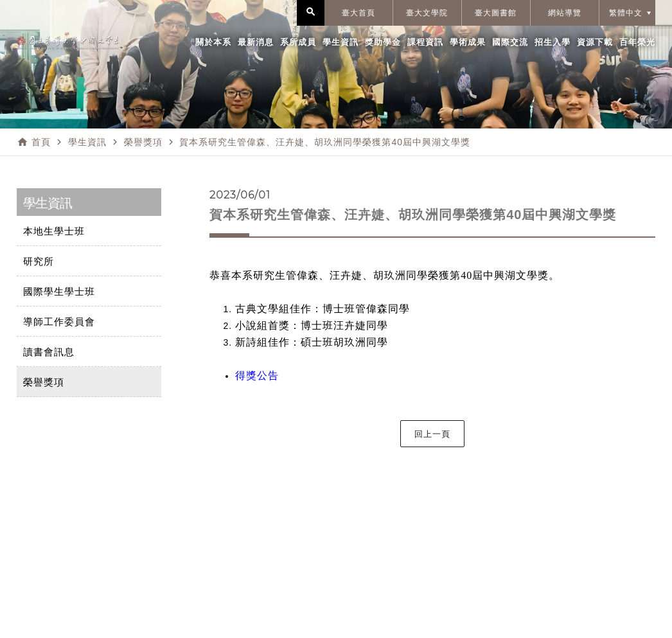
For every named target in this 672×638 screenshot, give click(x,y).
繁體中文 (626, 13)
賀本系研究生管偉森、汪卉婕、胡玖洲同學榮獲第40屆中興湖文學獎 (325, 142)
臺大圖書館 (496, 13)
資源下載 (595, 42)
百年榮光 (637, 42)
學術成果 (468, 42)
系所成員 (298, 42)
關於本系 (213, 42)
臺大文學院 (427, 13)
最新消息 (256, 42)
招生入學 (553, 42)
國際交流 (510, 42)
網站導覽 (565, 13)
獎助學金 (383, 42)
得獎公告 (257, 376)
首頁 (41, 142)
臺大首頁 (358, 13)
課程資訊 (425, 42)
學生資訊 (340, 42)
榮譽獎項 (143, 142)
